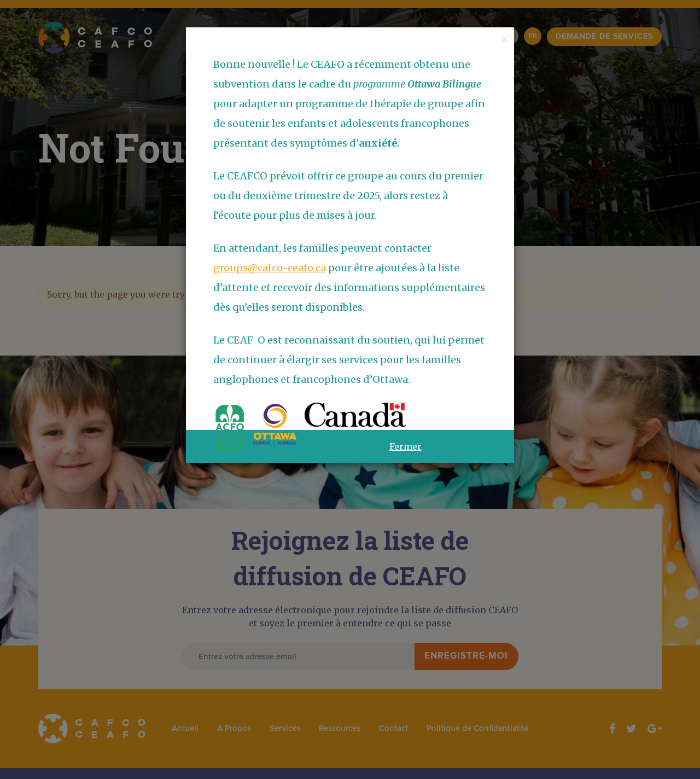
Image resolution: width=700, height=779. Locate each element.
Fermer (406, 446)
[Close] (504, 39)
